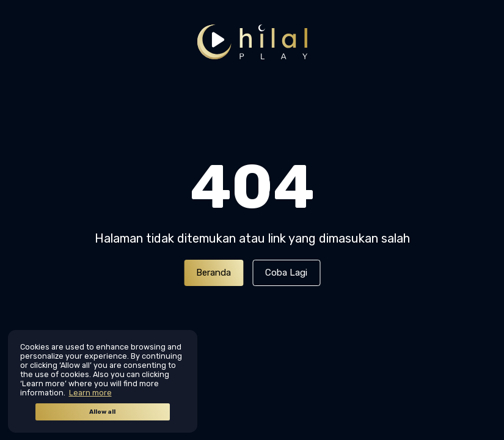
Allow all (102, 412)
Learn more (90, 393)
